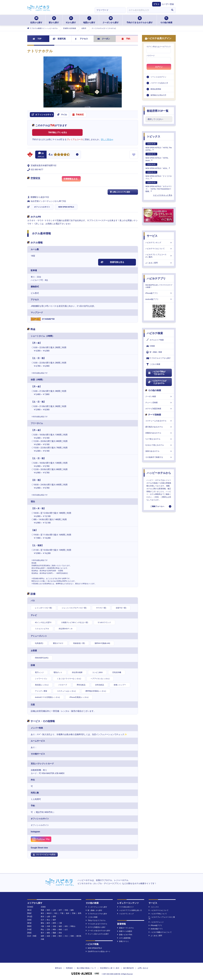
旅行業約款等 (128, 968)
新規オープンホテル (125, 928)
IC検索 (151, 346)
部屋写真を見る (113, 262)
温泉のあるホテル (159, 451)
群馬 (80, 913)
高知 (60, 933)
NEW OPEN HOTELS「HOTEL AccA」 (157, 157)
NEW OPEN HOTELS (66, 207)
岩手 (60, 910)
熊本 (60, 936)
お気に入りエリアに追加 (120, 192)
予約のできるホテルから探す (140, 20)
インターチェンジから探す (96, 907)
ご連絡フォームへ (157, 506)
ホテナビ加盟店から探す (96, 927)
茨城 (74, 913)
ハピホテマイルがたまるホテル (157, 382)
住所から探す (36, 20)
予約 (126, 39)
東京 (42, 913)
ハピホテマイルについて (159, 249)
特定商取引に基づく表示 (110, 968)
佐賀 (48, 936)
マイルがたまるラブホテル (96, 924)
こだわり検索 (153, 364)
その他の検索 (166, 20)
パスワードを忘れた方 (159, 83)
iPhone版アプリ (159, 293)
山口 (66, 930)
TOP (37, 39)
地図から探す (89, 20)
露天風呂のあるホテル (159, 427)
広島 (48, 930)
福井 (54, 920)
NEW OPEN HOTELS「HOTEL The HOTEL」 (159, 147)
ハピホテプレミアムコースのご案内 (159, 256)
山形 (54, 910)
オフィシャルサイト (42, 207)
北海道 (43, 907)
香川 (42, 933)
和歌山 (73, 926)
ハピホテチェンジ (156, 922)
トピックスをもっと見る (163, 195)
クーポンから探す (111, 20)
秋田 (48, 910)
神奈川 (49, 913)
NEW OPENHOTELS (94, 948)
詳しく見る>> (107, 139)
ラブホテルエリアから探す (159, 358)
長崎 (54, 936)
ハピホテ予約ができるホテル (157, 373)
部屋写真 (59, 39)
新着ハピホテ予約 (125, 935)
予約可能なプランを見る (57, 132)
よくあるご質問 (159, 263)
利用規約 (69, 968)
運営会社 (58, 968)
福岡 (42, 936)
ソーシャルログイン (158, 77)
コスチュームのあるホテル (159, 421)
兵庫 (48, 926)
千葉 (62, 913)
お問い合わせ (143, 968)
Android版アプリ (159, 299)
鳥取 (54, 930)
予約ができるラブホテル (96, 920)
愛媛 (54, 933)
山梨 (48, 917)
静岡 (54, 923)
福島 (72, 910)
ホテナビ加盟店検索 (159, 409)
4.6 (50, 155)
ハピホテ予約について (158, 914)
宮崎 (72, 936)
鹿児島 (79, 936)
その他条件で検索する (159, 457)
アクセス (81, 39)
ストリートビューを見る (44, 855)
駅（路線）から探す (94, 910)
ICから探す (71, 20)
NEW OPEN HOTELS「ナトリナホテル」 (159, 175)
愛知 (42, 923)
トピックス (153, 136)
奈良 (66, 926)
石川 (42, 920)
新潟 (42, 917)
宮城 (66, 910)
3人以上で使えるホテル (159, 445)
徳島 (48, 933)
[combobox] (148, 10)
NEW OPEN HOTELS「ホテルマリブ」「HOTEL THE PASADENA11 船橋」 (159, 187)
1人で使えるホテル (159, 439)
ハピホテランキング (159, 243)
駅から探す (54, 20)
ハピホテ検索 (155, 333)
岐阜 (48, 923)
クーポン (104, 39)
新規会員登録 (156, 89)
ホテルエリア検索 (155, 340)
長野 (54, 917)
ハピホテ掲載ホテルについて (160, 932)
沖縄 (42, 939)
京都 (54, 926)
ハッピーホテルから (159, 473)
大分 (66, 936)
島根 (60, 930)
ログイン (159, 67)
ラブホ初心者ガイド (125, 907)
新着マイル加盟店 (125, 931)
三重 (60, 923)
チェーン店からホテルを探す (97, 934)
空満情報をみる (72, 179)
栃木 (68, 913)
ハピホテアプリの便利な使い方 (130, 910)
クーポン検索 (159, 396)
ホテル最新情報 (124, 938)
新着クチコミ (123, 941)
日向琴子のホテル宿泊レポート (98, 952)
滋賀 (60, 926)
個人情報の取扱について (86, 968)
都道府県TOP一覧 (158, 111)
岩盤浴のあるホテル (159, 433)
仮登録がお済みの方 (158, 95)
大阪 (42, 926)
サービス (152, 236)
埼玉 (56, 913)
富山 (48, 920)
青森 (42, 910)
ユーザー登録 (168, 4)
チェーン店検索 (159, 403)
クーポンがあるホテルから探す (98, 931)
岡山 (42, 930)
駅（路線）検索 (154, 352)
